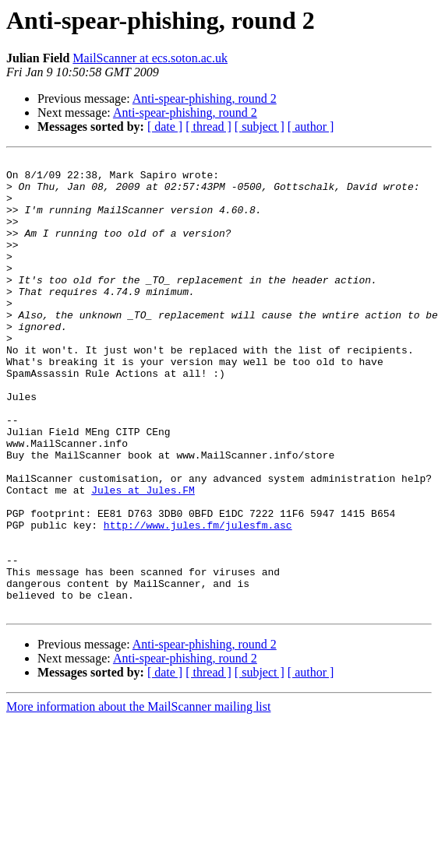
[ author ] (311, 127)
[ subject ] (260, 127)
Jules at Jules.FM (143, 557)
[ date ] (165, 127)
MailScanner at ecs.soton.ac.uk (150, 58)
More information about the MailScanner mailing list (138, 798)
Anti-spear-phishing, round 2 (205, 98)
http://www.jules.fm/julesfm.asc (198, 599)
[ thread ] (208, 127)
